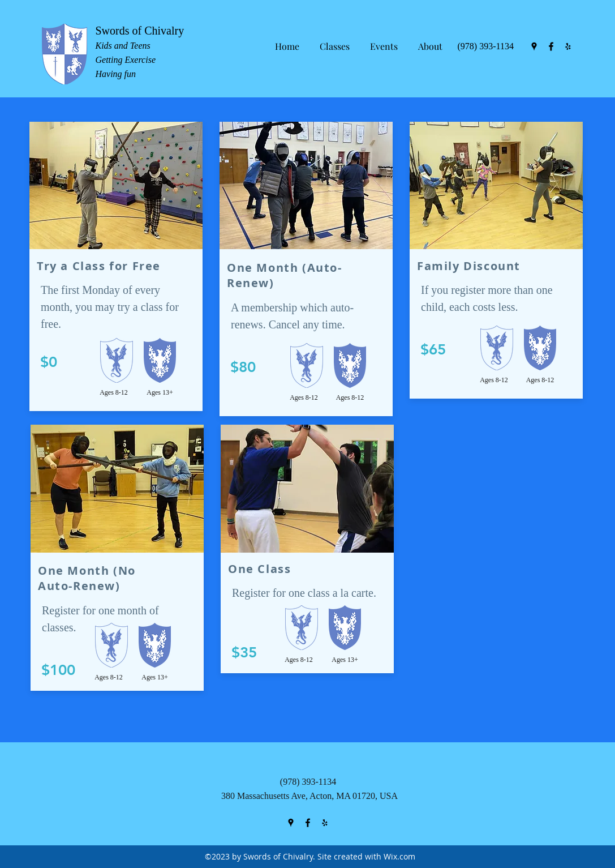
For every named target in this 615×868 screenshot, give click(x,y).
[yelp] (568, 46)
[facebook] (551, 46)
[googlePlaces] (534, 46)
